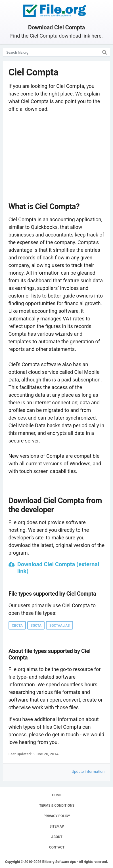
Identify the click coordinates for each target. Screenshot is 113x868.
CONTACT (57, 847)
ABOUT (57, 837)
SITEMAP (57, 826)
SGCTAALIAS (60, 626)
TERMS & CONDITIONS (57, 806)
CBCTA (17, 626)
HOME (57, 795)
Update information (88, 771)
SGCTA (36, 626)
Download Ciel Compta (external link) (58, 568)
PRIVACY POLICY (57, 816)
